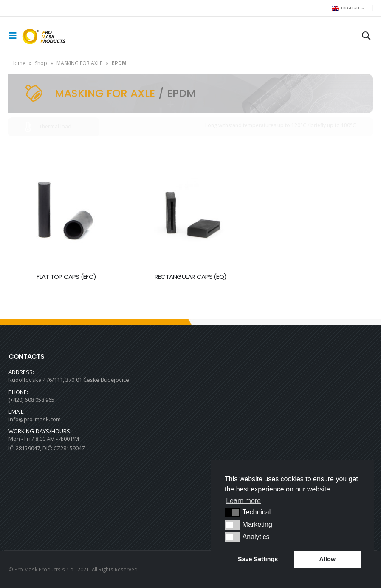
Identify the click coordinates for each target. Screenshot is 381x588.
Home (18, 63)
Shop (41, 63)
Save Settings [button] (258, 559)
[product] (66, 208)
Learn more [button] (243, 501)
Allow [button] (327, 559)
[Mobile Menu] (15, 36)
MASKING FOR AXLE (79, 63)
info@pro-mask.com (35, 419)
